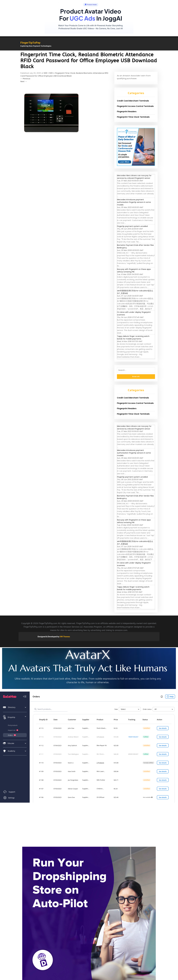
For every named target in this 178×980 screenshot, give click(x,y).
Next (24, 81)
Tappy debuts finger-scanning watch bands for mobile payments (133, 338)
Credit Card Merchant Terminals (133, 101)
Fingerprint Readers (127, 112)
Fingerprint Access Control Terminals (135, 106)
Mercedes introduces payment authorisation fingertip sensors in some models (134, 202)
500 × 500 (48, 73)
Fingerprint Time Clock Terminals (133, 117)
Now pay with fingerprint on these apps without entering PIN (134, 270)
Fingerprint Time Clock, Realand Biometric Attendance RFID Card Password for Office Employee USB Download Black (64, 74)
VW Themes (65, 637)
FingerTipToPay (30, 43)
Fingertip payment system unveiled (132, 226)
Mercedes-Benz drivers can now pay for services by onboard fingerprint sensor (134, 177)
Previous (25, 79)
